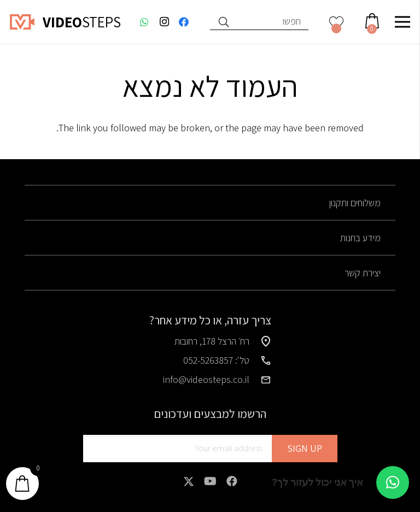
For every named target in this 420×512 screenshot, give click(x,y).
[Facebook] (184, 22)
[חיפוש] (224, 22)
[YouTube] (210, 481)
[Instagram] (164, 22)
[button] (393, 482)
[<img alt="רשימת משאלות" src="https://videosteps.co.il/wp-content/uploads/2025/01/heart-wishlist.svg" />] (337, 22)
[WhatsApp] (144, 22)
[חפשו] (259, 22)
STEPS (82, 22)
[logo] (22, 22)
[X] (189, 482)
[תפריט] (403, 22)
